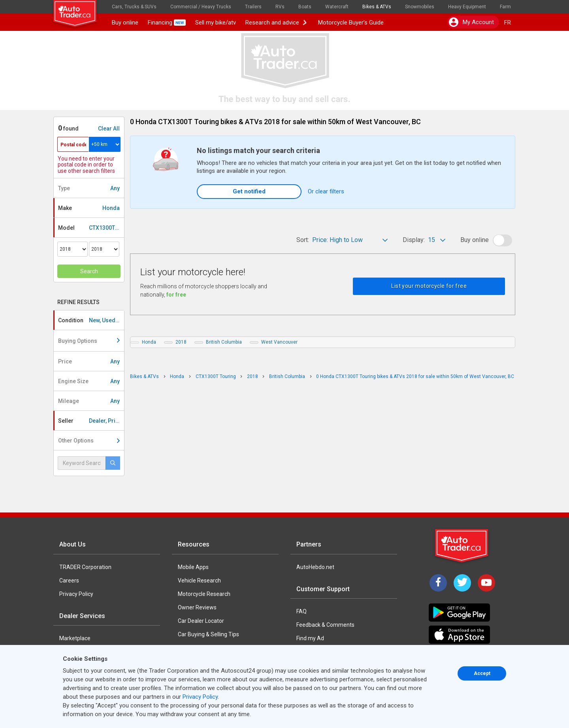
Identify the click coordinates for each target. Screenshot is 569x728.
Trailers (253, 7)
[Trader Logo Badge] (462, 546)
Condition (91, 320)
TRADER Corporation (85, 567)
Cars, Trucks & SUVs (134, 7)
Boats (305, 7)
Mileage (89, 401)
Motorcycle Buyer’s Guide (349, 23)
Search (89, 271)
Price (89, 361)
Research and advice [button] (276, 23)
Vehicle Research (199, 581)
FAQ (301, 611)
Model (91, 228)
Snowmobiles (420, 7)
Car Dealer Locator (201, 621)
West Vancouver (279, 342)
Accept (482, 673)
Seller (91, 421)
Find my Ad (310, 638)
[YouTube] (486, 583)
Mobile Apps (193, 567)
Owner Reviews (197, 607)
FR (508, 23)
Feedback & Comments (325, 625)
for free (176, 295)
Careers (69, 581)
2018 (181, 342)
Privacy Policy (76, 594)
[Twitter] (462, 583)
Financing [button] (167, 23)
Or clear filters (326, 191)
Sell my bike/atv (216, 23)
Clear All (109, 129)
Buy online (125, 23)
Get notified (249, 191)
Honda (149, 342)
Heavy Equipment (467, 7)
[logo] (80, 10)
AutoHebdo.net (315, 567)
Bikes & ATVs (377, 7)
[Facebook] (438, 583)
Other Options (89, 441)
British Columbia (224, 342)
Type (89, 188)
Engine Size (89, 381)
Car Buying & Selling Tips (208, 634)
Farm (505, 7)
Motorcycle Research (204, 594)
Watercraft (337, 7)
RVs (280, 7)
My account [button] (471, 22)
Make (89, 208)
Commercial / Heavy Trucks (201, 7)
